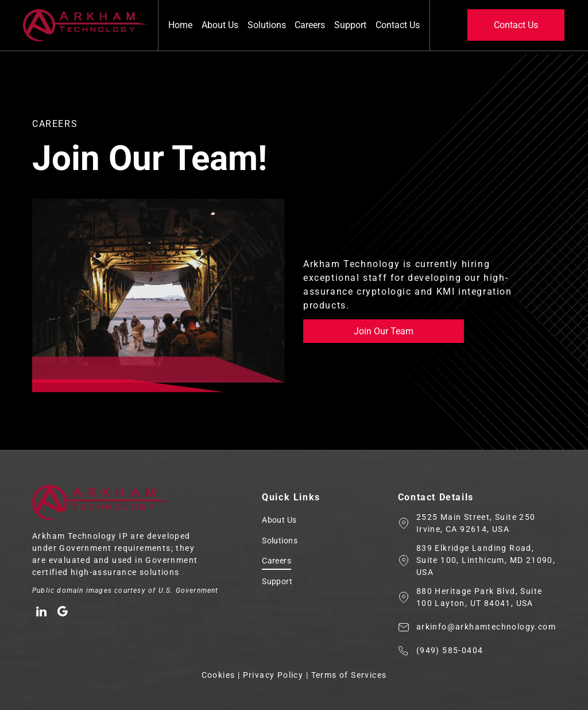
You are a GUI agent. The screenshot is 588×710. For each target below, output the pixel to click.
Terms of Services (349, 675)
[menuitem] (321, 522)
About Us (220, 25)
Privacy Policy (273, 675)
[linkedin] (41, 613)
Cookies (218, 675)
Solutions (267, 25)
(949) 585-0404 (450, 650)
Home (180, 25)
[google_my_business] (62, 613)
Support (350, 25)
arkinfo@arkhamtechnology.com (486, 627)
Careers (310, 25)
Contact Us (398, 25)
